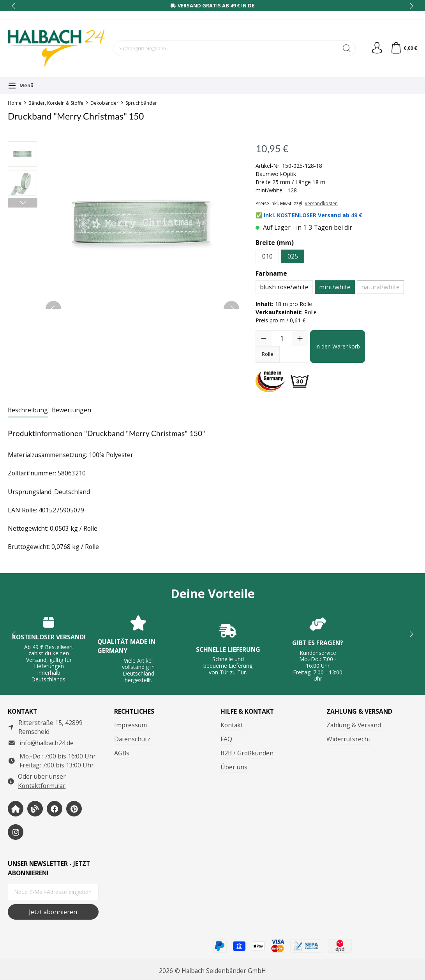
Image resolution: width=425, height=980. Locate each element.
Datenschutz (132, 739)
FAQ (226, 739)
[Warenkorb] (404, 48)
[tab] (28, 411)
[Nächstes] (22, 203)
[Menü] (21, 86)
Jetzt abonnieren (53, 912)
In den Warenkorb (338, 346)
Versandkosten (321, 203)
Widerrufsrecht (348, 739)
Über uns (234, 767)
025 (293, 256)
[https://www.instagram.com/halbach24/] (16, 832)
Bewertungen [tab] (71, 410)
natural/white (380, 287)
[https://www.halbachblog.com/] (35, 809)
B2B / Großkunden (247, 753)
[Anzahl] (282, 338)
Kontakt (232, 725)
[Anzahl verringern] (264, 338)
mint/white (335, 287)
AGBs (122, 753)
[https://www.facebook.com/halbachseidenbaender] (55, 809)
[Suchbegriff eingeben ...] (226, 48)
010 (267, 256)
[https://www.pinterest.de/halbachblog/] (74, 809)
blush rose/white (284, 287)
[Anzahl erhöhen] (300, 338)
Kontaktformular (42, 786)
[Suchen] (347, 48)
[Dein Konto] (377, 48)
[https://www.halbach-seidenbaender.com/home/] (16, 809)
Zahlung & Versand (354, 725)
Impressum (130, 725)
